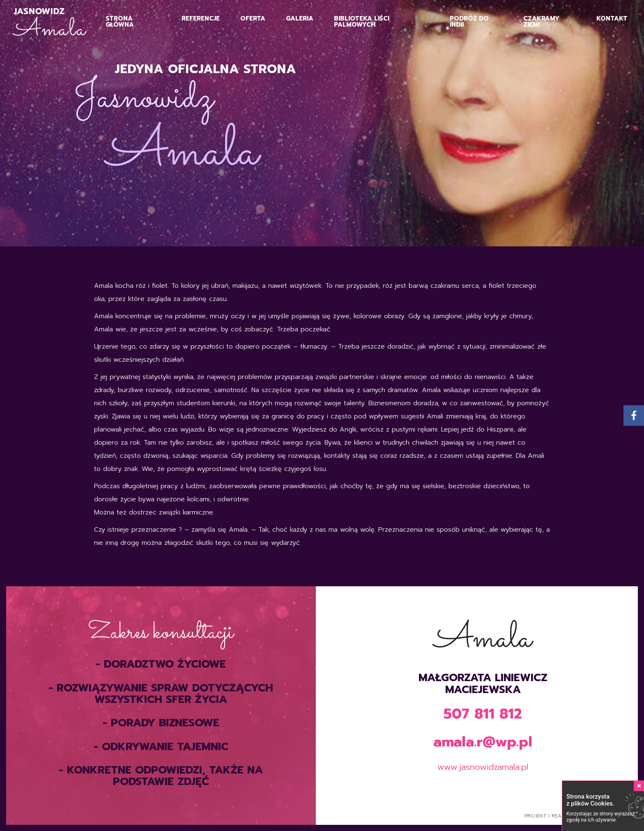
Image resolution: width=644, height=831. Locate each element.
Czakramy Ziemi (541, 22)
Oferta (253, 18)
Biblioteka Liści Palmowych (362, 22)
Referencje (201, 18)
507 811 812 (483, 714)
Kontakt (612, 18)
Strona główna (120, 22)
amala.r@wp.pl (483, 742)
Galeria (300, 18)
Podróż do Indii (469, 22)
